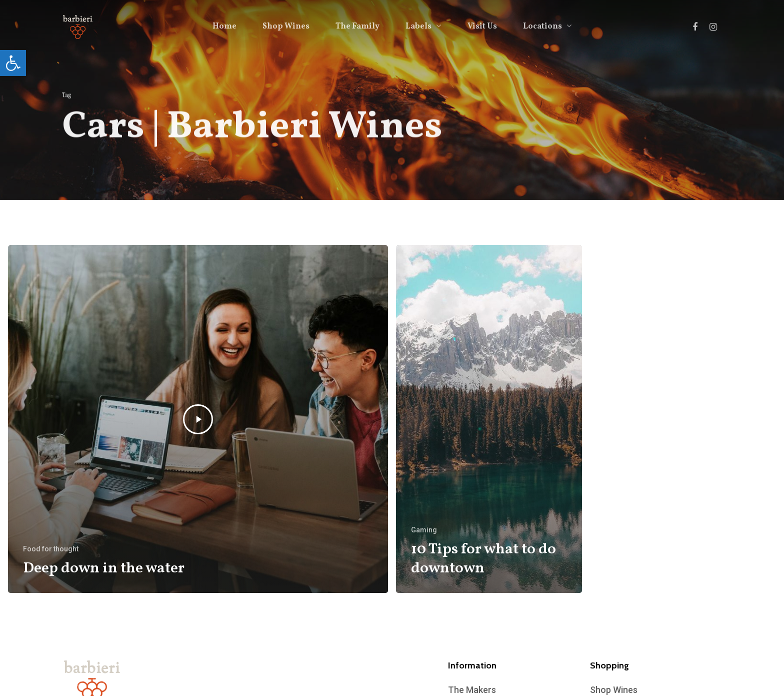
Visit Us (482, 27)
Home (224, 27)
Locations (547, 27)
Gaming (424, 530)
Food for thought (51, 549)
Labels (423, 27)
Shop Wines (286, 27)
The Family (357, 27)
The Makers (472, 690)
